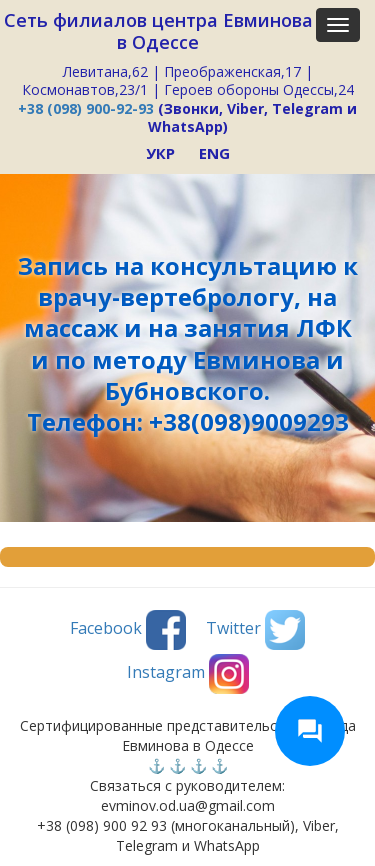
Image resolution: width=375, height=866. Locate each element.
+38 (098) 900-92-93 (86, 108)
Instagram (188, 674)
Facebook (128, 630)
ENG (214, 153)
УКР (160, 153)
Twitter (255, 630)
